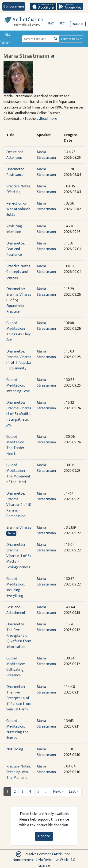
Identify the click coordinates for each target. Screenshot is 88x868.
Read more (48, 119)
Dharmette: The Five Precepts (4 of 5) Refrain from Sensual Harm (19, 698)
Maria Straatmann (46, 155)
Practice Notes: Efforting (19, 189)
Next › (58, 792)
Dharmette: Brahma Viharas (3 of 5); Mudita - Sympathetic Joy (19, 414)
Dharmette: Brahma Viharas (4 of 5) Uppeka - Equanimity (19, 360)
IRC (62, 23)
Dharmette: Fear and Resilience (15, 249)
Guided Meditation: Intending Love (18, 386)
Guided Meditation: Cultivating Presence (15, 667)
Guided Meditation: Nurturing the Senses (17, 729)
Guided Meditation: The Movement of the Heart (18, 474)
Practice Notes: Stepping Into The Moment (19, 772)
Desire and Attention (15, 155)
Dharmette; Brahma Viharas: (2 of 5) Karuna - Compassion (19, 505)
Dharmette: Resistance (15, 172)
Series (11, 533)
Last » (74, 792)
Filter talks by (70, 39)
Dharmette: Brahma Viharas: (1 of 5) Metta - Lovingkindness (19, 556)
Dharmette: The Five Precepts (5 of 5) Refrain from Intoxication (19, 636)
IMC (51, 23)
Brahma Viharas (19, 528)
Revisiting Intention (14, 229)
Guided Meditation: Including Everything (15, 587)
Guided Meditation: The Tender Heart (15, 445)
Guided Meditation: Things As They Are (18, 331)
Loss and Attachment (16, 610)
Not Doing (15, 749)
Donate (78, 24)
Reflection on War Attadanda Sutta (18, 209)
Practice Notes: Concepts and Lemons (19, 272)
